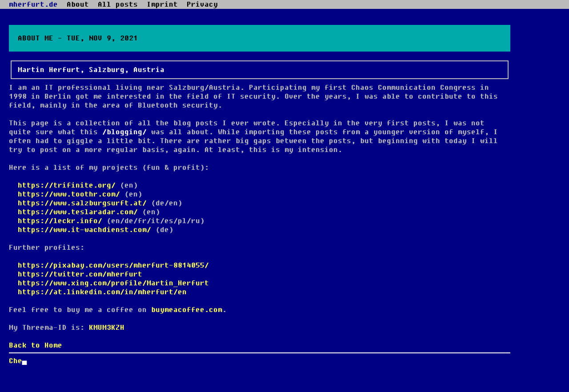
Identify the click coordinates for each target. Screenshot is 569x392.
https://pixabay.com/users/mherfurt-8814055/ (113, 265)
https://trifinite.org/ (67, 185)
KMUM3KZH (107, 328)
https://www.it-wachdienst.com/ (84, 230)
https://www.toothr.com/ (69, 194)
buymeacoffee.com (187, 310)
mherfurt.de (33, 4)
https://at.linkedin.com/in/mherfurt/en (102, 292)
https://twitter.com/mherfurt (80, 274)
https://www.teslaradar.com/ (78, 212)
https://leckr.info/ (60, 221)
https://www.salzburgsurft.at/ (82, 203)
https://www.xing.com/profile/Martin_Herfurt (113, 283)
